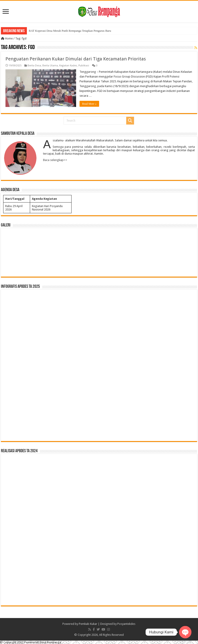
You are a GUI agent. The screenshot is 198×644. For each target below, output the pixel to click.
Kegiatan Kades (68, 66)
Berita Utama (50, 66)
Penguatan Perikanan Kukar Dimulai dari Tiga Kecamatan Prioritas (76, 59)
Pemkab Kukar (88, 624)
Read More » (89, 104)
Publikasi (84, 66)
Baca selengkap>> (55, 160)
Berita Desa (34, 66)
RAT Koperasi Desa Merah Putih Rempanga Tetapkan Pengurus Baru (70, 31)
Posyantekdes (126, 624)
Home (7, 38)
